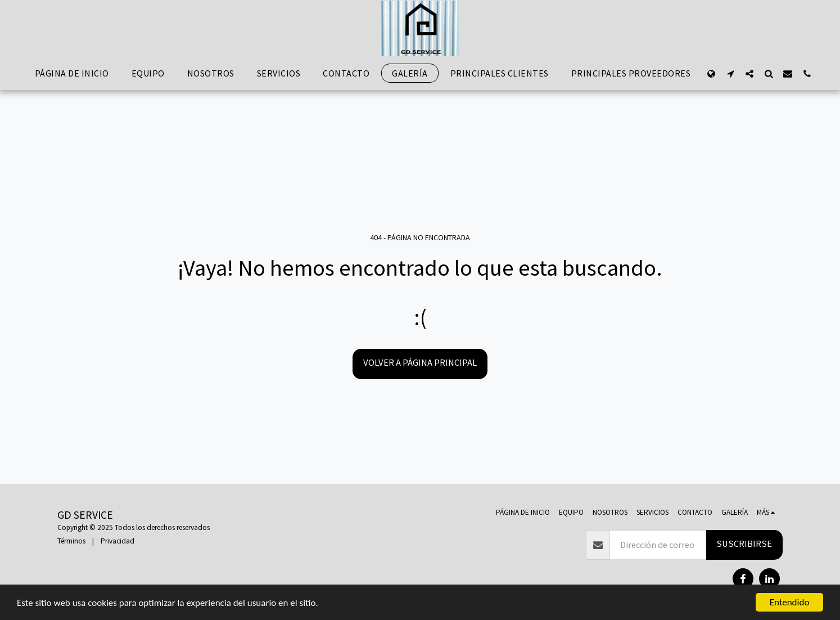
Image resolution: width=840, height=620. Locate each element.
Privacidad (118, 541)
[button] (730, 73)
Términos (71, 541)
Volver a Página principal (420, 363)
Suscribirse (744, 544)
